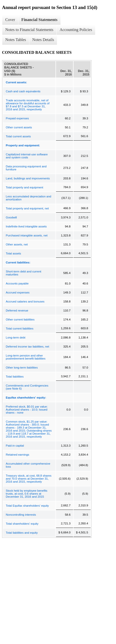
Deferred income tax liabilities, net (27, 347)
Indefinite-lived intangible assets (26, 226)
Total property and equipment (24, 187)
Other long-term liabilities (22, 368)
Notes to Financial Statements (29, 30)
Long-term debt (16, 338)
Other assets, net (17, 244)
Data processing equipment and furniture (26, 168)
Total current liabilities (20, 329)
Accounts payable (17, 283)
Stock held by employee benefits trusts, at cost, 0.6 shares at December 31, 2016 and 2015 (27, 494)
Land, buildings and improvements (28, 178)
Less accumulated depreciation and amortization (28, 198)
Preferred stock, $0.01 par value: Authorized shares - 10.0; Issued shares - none (27, 410)
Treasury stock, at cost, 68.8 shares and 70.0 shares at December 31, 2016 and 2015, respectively (29, 479)
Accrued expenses (18, 292)
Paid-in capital (15, 446)
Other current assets (19, 127)
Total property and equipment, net (27, 208)
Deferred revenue (17, 310)
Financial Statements (39, 20)
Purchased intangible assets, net (27, 235)
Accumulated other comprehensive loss (28, 465)
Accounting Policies (76, 30)
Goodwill (11, 217)
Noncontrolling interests (21, 515)
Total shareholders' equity (22, 524)
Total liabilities (15, 377)
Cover (10, 20)
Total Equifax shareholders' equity (27, 506)
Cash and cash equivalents (23, 91)
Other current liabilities (20, 319)
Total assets (13, 253)
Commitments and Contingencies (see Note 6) (27, 387)
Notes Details (43, 40)
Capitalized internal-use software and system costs (27, 156)
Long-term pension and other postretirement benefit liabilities (26, 357)
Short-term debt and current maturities (23, 273)
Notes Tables (16, 40)
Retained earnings (17, 455)
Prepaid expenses (17, 118)
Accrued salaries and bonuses (25, 301)
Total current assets (18, 136)
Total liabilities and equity (22, 533)
